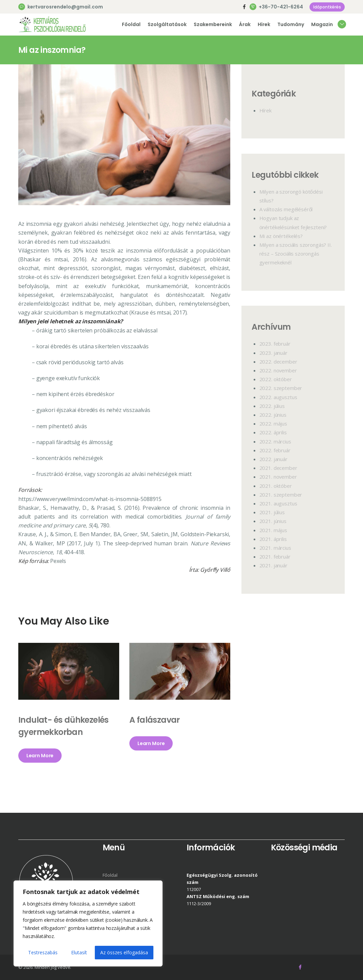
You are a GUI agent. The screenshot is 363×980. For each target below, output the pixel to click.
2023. (275, 344)
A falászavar (155, 720)
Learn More (40, 756)
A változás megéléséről (286, 209)
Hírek (265, 110)
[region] (88, 923)
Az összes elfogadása (124, 952)
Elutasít (79, 952)
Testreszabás (43, 952)
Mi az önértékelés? (281, 236)
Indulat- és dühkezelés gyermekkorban (63, 726)
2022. (278, 362)
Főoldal (110, 875)
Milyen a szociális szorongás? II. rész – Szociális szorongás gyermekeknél (296, 254)
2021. (278, 468)
